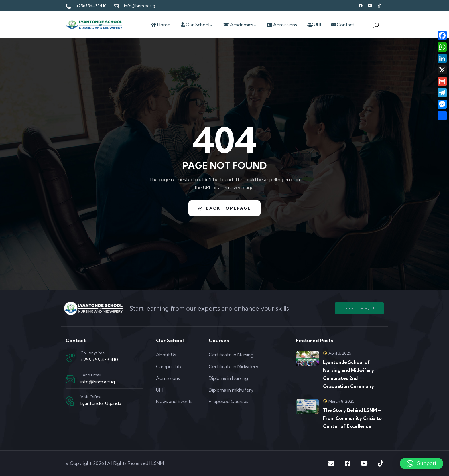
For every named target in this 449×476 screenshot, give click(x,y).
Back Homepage (224, 208)
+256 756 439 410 (99, 360)
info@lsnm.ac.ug (98, 382)
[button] (422, 463)
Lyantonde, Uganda (101, 403)
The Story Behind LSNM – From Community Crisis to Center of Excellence (352, 418)
